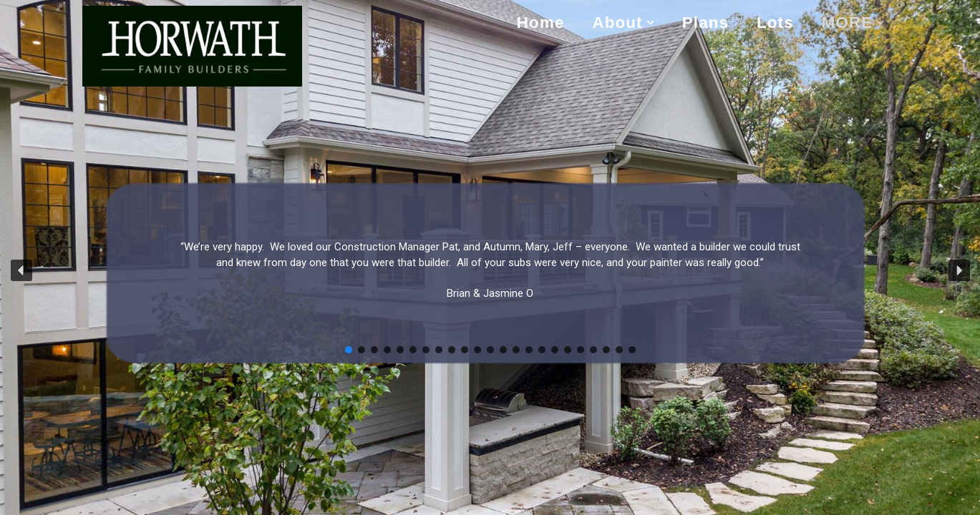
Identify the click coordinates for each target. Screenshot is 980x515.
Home (541, 23)
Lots (775, 23)
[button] (650, 23)
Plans (705, 23)
